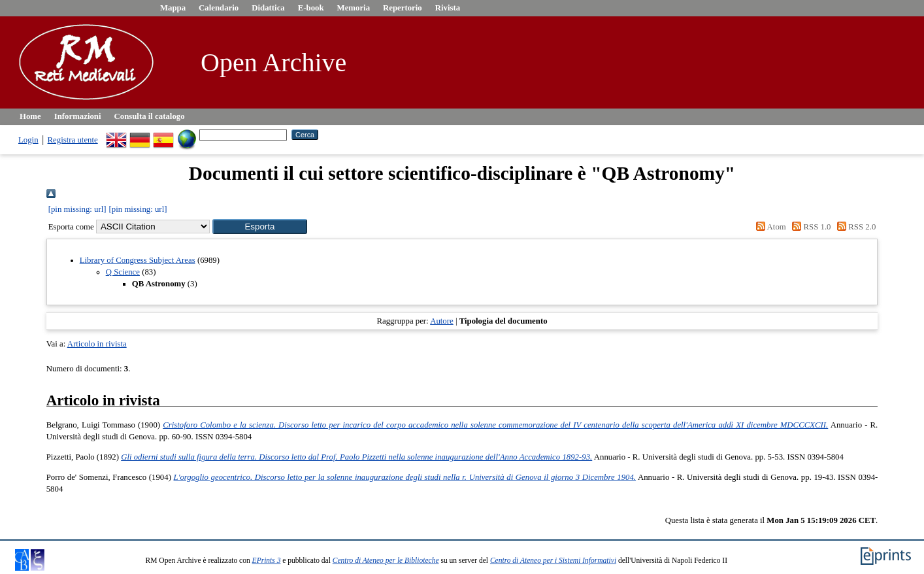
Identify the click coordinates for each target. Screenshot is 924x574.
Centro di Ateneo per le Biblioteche (386, 560)
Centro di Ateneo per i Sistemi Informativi (553, 560)
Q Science (123, 272)
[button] (260, 227)
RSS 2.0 (855, 227)
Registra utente (73, 140)
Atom (769, 227)
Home (30, 116)
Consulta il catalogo (150, 116)
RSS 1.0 (810, 227)
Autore (442, 321)
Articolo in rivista (97, 344)
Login (28, 140)
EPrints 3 (267, 560)
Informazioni (78, 116)
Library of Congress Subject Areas (138, 260)
